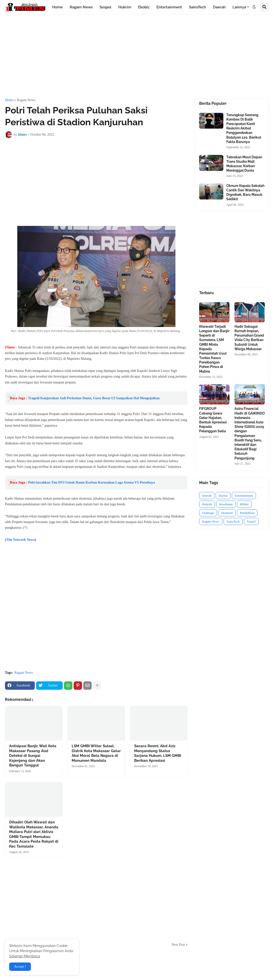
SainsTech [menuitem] (198, 7)
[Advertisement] (137, 56)
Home (9, 100)
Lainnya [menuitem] (239, 7)
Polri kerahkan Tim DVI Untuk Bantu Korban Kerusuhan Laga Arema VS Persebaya (92, 482)
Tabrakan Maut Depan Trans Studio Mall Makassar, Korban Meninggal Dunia (244, 164)
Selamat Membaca (25, 956)
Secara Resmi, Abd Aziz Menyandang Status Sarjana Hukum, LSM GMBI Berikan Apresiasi (158, 753)
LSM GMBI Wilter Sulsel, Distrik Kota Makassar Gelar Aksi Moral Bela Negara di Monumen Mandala (96, 753)
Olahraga (208, 513)
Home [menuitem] (57, 7)
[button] (254, 7)
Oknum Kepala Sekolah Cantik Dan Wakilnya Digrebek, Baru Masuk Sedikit (245, 192)
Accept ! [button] (20, 967)
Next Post (178, 945)
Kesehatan (226, 504)
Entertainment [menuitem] (169, 7)
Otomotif (227, 513)
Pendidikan (247, 513)
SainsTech (233, 521)
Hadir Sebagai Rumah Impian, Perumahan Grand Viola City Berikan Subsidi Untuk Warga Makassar (249, 338)
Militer (244, 504)
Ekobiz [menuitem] (144, 7)
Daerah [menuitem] (219, 7)
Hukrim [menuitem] (125, 7)
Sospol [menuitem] (105, 7)
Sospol (251, 521)
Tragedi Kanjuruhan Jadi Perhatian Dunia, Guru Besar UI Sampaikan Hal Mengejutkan (94, 398)
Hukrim (207, 504)
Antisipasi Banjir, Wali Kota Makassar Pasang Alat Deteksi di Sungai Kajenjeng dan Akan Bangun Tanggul (33, 756)
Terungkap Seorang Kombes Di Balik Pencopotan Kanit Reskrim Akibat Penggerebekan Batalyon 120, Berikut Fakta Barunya (244, 128)
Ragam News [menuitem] (81, 7)
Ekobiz (223, 496)
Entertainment (244, 496)
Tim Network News (21, 540)
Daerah (207, 496)
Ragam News (26, 100)
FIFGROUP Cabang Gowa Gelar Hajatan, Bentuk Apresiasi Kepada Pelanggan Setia (213, 420)
